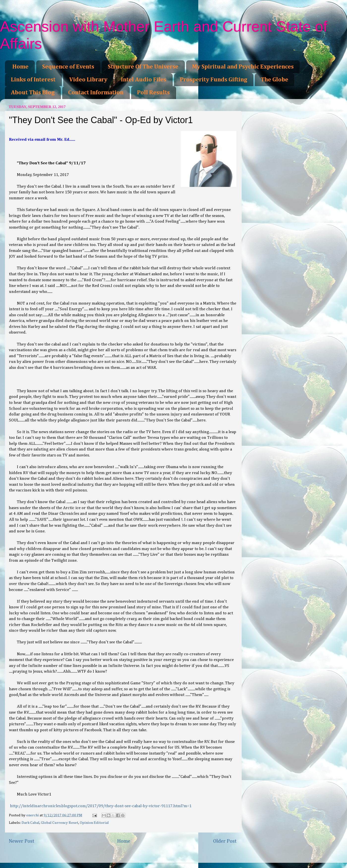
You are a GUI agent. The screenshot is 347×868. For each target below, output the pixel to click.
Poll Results (153, 93)
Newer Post (22, 841)
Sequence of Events (68, 67)
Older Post (225, 841)
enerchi (33, 815)
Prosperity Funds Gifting (214, 80)
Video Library (88, 80)
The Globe (275, 80)
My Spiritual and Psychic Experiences (243, 67)
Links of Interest (33, 80)
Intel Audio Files (144, 80)
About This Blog (33, 93)
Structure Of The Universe (143, 67)
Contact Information (96, 93)
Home (20, 67)
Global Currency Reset (60, 823)
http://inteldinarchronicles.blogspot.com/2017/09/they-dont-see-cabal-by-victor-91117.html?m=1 (101, 806)
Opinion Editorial (94, 823)
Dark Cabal (30, 823)
